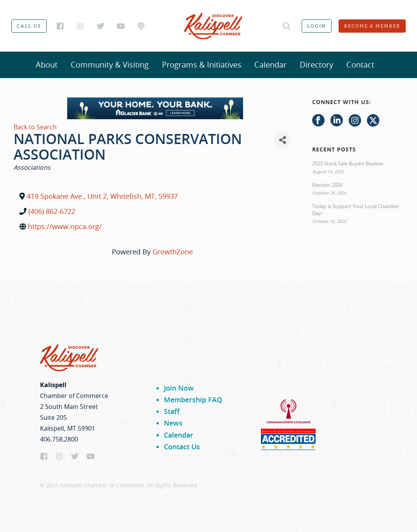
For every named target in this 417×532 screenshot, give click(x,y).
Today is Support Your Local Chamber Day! (356, 210)
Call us (29, 26)
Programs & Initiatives (202, 65)
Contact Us (182, 447)
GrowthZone (173, 252)
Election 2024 (327, 185)
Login (317, 26)
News (173, 423)
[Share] (283, 140)
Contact (360, 65)
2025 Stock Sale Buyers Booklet (348, 163)
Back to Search (35, 127)
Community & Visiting (110, 65)
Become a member (372, 26)
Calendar (270, 65)
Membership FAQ (193, 400)
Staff (172, 411)
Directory (316, 65)
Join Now (179, 388)
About (47, 65)
